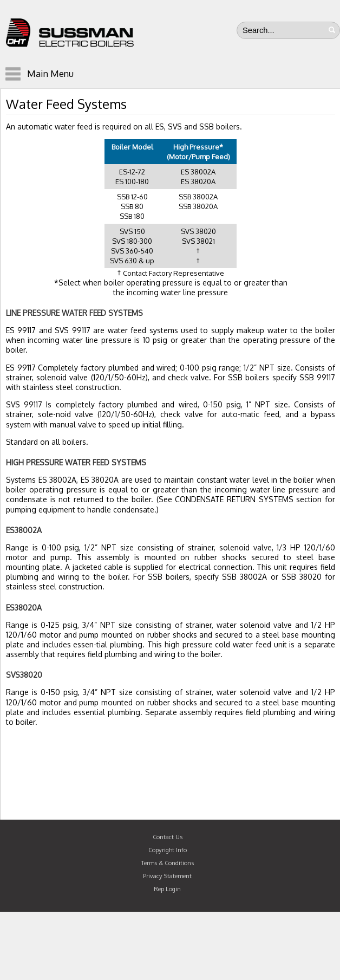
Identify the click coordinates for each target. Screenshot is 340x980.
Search (332, 30)
